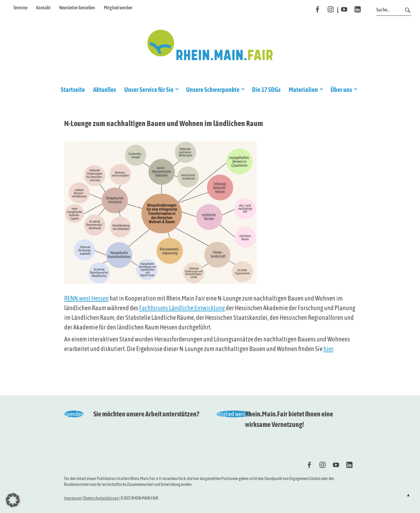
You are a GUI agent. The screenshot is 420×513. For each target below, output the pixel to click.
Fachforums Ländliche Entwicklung (182, 308)
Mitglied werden (118, 8)
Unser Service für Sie (149, 90)
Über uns (341, 90)
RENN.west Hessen (86, 298)
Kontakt (43, 8)
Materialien (303, 90)
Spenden (74, 414)
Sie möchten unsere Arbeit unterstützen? (146, 414)
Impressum (73, 498)
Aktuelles (105, 90)
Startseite (73, 90)
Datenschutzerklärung (101, 498)
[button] (13, 500)
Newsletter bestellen (77, 8)
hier (328, 349)
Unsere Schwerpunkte (213, 90)
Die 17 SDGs (266, 90)
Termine (20, 8)
